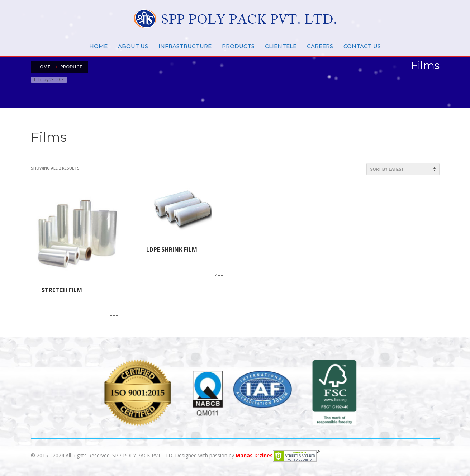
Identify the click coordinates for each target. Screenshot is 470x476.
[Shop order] (403, 169)
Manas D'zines (254, 455)
